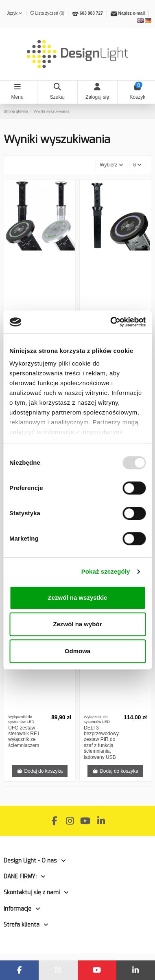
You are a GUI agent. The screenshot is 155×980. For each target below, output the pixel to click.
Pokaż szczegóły (106, 571)
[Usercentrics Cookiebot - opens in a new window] (111, 322)
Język (15, 13)
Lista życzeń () (48, 13)
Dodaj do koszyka (40, 771)
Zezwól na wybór (77, 624)
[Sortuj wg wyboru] (112, 165)
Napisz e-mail (132, 13)
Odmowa (77, 651)
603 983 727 (91, 13)
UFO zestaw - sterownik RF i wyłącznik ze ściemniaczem (24, 737)
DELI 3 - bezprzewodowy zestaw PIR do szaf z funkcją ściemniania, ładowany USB (101, 743)
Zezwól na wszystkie (78, 598)
